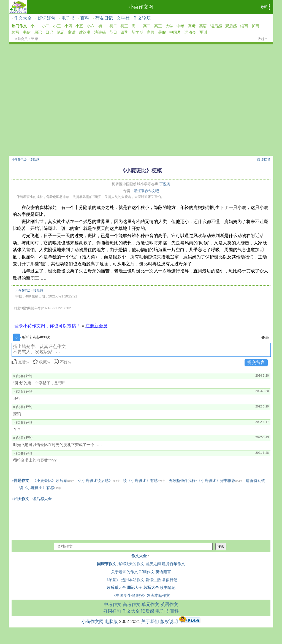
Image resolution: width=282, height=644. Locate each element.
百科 (85, 18)
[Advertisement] (141, 86)
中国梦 (175, 32)
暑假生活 (153, 580)
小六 (91, 26)
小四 (68, 26)
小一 (34, 26)
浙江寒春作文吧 (146, 191)
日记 (49, 32)
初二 (113, 26)
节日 (113, 32)
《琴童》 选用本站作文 (124, 580)
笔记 (61, 32)
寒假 (151, 32)
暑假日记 (170, 580)
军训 (203, 32)
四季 (124, 32)
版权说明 (169, 622)
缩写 (244, 26)
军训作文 (147, 572)
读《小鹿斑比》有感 (144, 481)
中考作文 (113, 604)
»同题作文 (20, 481)
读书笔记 (168, 587)
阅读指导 (264, 160)
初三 (124, 26)
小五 (79, 26)
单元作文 (150, 604)
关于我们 (150, 622)
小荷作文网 (141, 7)
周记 (38, 32)
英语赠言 (163, 572)
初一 (102, 26)
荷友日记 (104, 18)
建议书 (85, 32)
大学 (169, 26)
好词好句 (47, 18)
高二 (147, 26)
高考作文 (132, 604)
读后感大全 (42, 499)
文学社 (123, 18)
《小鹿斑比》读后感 (53, 481)
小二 (46, 26)
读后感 (216, 26)
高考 (192, 26)
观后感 (231, 26)
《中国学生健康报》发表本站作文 (141, 595)
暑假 (162, 32)
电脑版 (111, 622)
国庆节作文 (107, 564)
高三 (158, 26)
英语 (203, 26)
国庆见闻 (153, 564)
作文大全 (23, 18)
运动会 (190, 32)
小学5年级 (19, 160)
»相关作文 (20, 499)
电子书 (68, 18)
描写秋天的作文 (131, 564)
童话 (72, 32)
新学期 (137, 32)
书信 (27, 32)
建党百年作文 (173, 564)
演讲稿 (100, 32)
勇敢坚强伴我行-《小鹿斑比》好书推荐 (206, 481)
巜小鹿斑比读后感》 (99, 481)
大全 (116, 587)
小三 (57, 26)
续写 (15, 32)
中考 (180, 26)
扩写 (256, 26)
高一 (135, 26)
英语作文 (169, 604)
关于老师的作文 (124, 572)
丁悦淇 (165, 184)
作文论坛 (142, 18)
